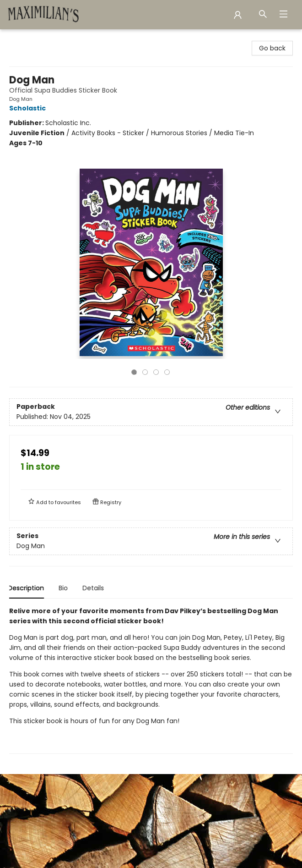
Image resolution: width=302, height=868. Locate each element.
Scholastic (29, 108)
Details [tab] (94, 588)
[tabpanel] (151, 680)
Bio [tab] (65, 588)
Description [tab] (27, 588)
